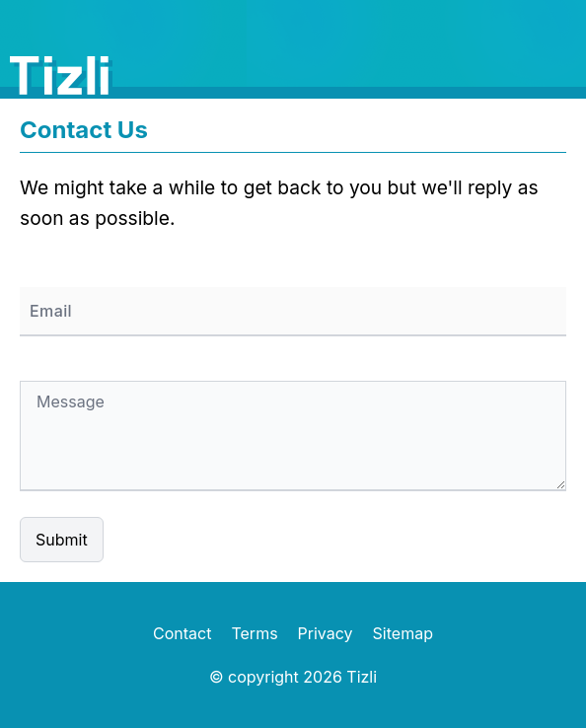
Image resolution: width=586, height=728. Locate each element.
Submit (62, 540)
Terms (254, 633)
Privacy (326, 633)
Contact (182, 633)
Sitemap (403, 633)
